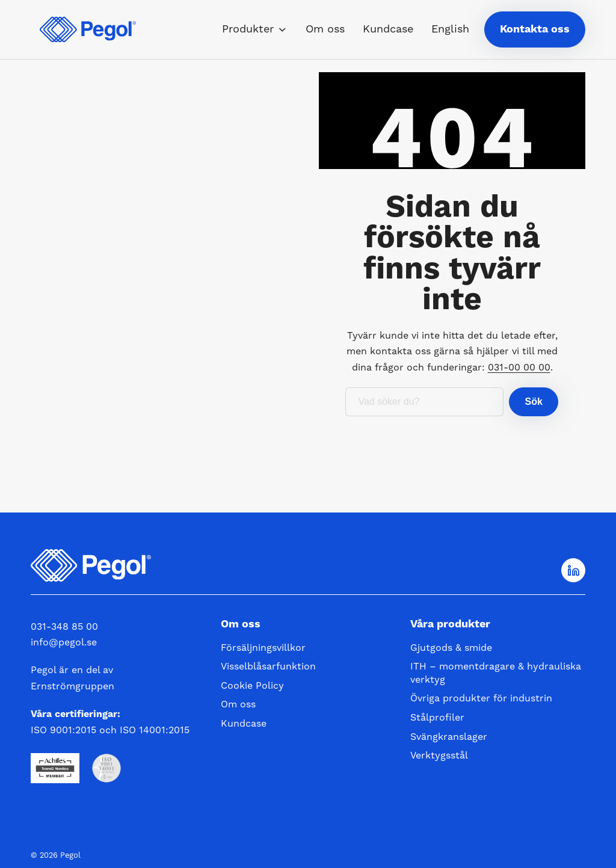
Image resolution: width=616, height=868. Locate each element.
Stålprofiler (437, 718)
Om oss (325, 29)
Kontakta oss (535, 29)
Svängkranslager (449, 737)
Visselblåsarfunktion (268, 666)
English (450, 29)
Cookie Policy (252, 686)
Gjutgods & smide (451, 648)
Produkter (248, 29)
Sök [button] (533, 402)
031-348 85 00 (64, 627)
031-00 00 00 (519, 368)
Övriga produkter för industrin (481, 698)
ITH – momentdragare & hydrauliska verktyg (496, 673)
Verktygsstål (439, 756)
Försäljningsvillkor (263, 648)
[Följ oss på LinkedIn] (573, 570)
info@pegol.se (64, 642)
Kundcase (388, 29)
